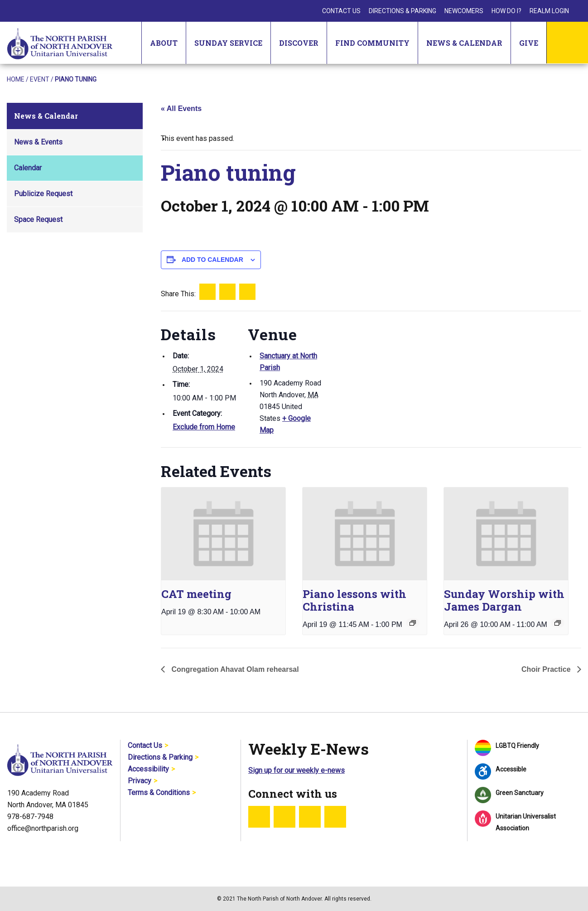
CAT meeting (196, 594)
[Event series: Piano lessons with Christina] (413, 623)
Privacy (140, 781)
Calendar (28, 168)
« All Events (181, 108)
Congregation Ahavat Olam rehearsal (234, 669)
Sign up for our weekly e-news (296, 770)
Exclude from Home (204, 427)
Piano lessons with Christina (354, 600)
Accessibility (148, 769)
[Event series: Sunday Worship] (558, 623)
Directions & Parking (402, 11)
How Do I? (506, 11)
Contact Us (341, 11)
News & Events (38, 142)
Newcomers (464, 11)
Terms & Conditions (159, 793)
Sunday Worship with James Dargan (504, 600)
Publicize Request (43, 194)
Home (16, 79)
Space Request (38, 219)
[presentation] (223, 534)
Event (40, 79)
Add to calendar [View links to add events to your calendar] (212, 260)
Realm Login (549, 11)
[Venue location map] (383, 374)
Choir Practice (547, 669)
